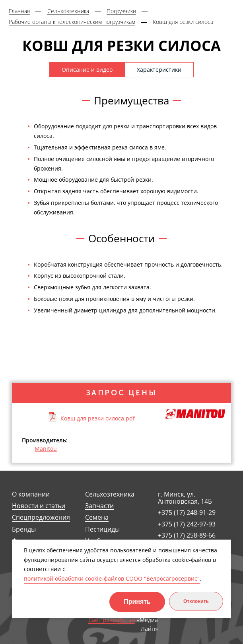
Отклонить (196, 601)
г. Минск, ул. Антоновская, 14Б (185, 498)
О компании (31, 494)
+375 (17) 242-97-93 (187, 524)
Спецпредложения (41, 517)
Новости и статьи (39, 506)
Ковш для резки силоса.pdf (98, 418)
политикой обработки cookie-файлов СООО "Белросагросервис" (112, 578)
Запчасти (99, 506)
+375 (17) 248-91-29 (187, 512)
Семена (97, 517)
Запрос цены (122, 393)
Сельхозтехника (110, 494)
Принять (137, 602)
